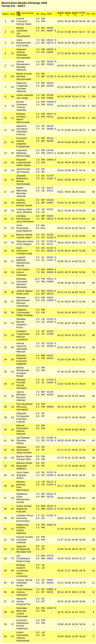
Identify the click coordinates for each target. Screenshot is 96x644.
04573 (50, 153)
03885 (50, 589)
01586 (50, 438)
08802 (50, 558)
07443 (50, 380)
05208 (50, 200)
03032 (50, 257)
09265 (50, 28)
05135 (50, 497)
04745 (50, 150)
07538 (50, 76)
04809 (50, 160)
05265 (50, 61)
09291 (50, 592)
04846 (50, 102)
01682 (50, 178)
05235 (50, 392)
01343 (50, 248)
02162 (50, 331)
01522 (50, 472)
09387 (50, 580)
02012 (50, 191)
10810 (50, 608)
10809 (50, 300)
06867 (50, 31)
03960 (50, 52)
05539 (50, 395)
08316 (50, 358)
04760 (50, 95)
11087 (50, 260)
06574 (50, 43)
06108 (50, 126)
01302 (50, 515)
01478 (50, 176)
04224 (50, 506)
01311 (50, 244)
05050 (50, 64)
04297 (50, 355)
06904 (50, 269)
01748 (50, 440)
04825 (50, 525)
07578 (50, 556)
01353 (50, 241)
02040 (50, 322)
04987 (50, 203)
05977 (50, 114)
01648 (50, 475)
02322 (50, 209)
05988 (50, 129)
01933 (50, 319)
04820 (50, 298)
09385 (50, 282)
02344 (50, 485)
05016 (50, 494)
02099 (50, 346)
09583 (50, 251)
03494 (50, 382)
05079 (50, 294)
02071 (50, 188)
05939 (50, 583)
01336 (50, 237)
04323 (50, 509)
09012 (50, 279)
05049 (50, 86)
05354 (50, 216)
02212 (50, 482)
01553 (50, 235)
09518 (50, 219)
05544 (50, 291)
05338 (50, 141)
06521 (50, 40)
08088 (50, 407)
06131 (50, 117)
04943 (50, 83)
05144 (50, 138)
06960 (50, 272)
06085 (50, 49)
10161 (50, 105)
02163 (50, 343)
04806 (50, 98)
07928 (50, 334)
